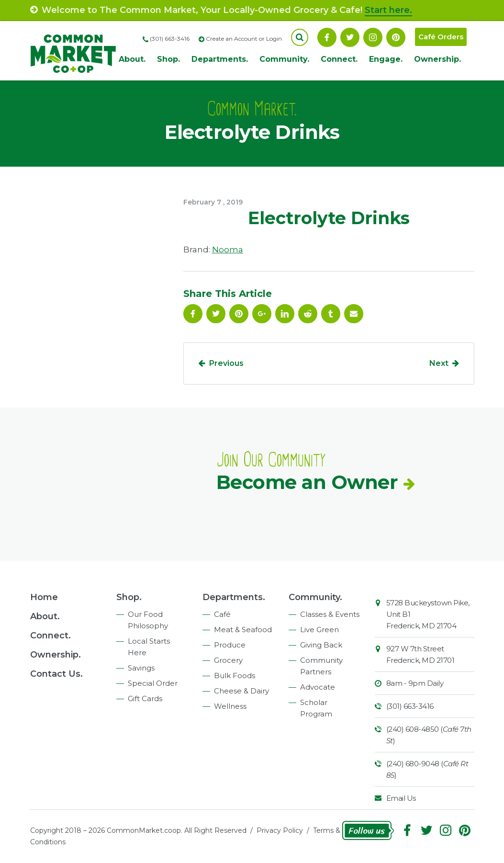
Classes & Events (330, 614)
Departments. (220, 59)
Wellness (230, 706)
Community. (284, 59)
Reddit (308, 314)
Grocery (228, 660)
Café (222, 614)
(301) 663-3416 (410, 706)
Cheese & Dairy (241, 691)
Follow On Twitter (350, 37)
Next (439, 363)
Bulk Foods (235, 676)
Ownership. (437, 59)
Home (44, 597)
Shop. (168, 59)
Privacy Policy (280, 830)
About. (132, 59)
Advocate (318, 687)
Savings (141, 668)
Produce (230, 645)
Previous (226, 363)
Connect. (339, 59)
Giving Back (321, 645)
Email (354, 314)
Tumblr (331, 314)
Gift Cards (145, 698)
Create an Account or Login (244, 39)
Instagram (373, 37)
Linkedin (285, 314)
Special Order (153, 683)
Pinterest (396, 37)
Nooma (228, 250)
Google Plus (262, 314)
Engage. (386, 59)
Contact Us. (56, 674)
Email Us (401, 798)
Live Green (319, 630)
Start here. (388, 10)
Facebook (327, 37)
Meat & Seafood (243, 630)
